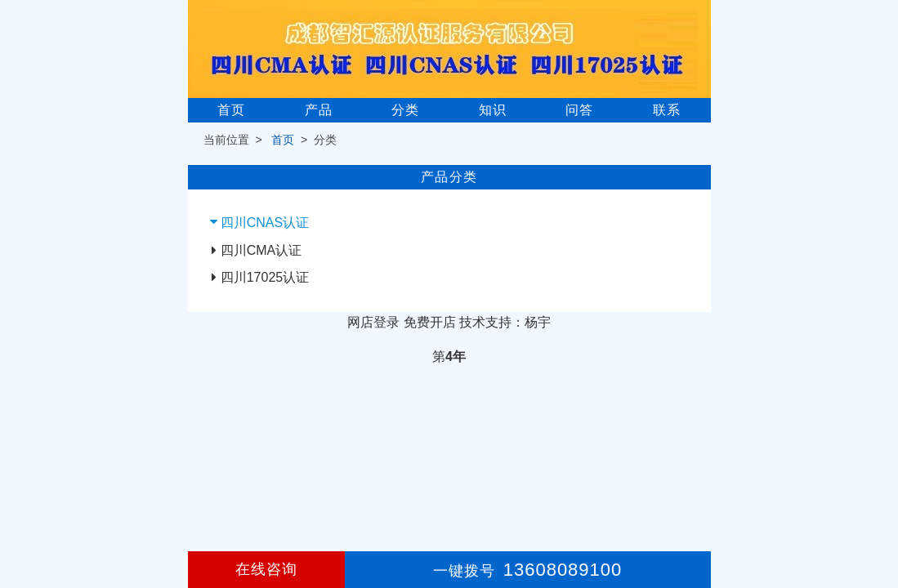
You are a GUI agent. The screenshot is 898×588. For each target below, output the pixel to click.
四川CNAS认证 (265, 223)
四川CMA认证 (261, 250)
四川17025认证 (265, 277)
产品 (319, 110)
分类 (405, 110)
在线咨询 (266, 569)
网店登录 (373, 322)
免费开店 (430, 322)
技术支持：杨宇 (505, 322)
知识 (493, 110)
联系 (667, 110)
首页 (231, 110)
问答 (579, 110)
